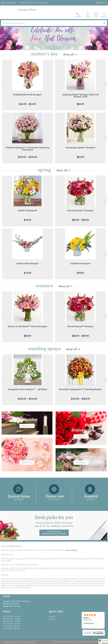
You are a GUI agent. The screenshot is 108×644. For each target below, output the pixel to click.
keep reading (71, 550)
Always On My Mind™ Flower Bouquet (28, 326)
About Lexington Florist (11, 546)
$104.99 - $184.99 (80, 399)
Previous (3, 85)
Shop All (69, 54)
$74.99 (28, 220)
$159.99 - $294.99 (28, 157)
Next (105, 85)
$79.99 (28, 273)
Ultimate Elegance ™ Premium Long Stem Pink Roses (28, 149)
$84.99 (81, 104)
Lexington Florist (27, 10)
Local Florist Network (86, 642)
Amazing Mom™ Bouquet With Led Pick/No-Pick (81, 96)
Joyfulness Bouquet (80, 263)
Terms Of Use (59, 642)
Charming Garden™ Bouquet (81, 148)
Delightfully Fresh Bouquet (28, 95)
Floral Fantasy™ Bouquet (80, 211)
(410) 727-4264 (11, 3)
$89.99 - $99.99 (81, 220)
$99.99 (80, 273)
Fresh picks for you (54, 521)
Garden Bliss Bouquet (28, 263)
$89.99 (28, 336)
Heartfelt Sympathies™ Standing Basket (80, 389)
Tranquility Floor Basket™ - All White (28, 389)
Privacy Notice (71, 642)
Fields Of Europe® (28, 211)
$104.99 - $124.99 (28, 399)
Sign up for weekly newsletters (54, 533)
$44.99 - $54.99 (28, 104)
